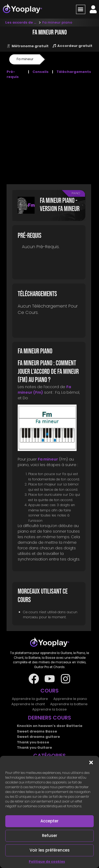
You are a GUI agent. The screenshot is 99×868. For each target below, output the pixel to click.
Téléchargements (74, 72)
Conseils (41, 72)
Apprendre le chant (28, 704)
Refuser (50, 836)
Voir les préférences (50, 850)
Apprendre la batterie (69, 704)
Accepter (49, 821)
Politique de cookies (47, 862)
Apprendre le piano (70, 699)
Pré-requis (13, 74)
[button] (91, 762)
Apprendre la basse (49, 709)
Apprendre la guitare (30, 699)
